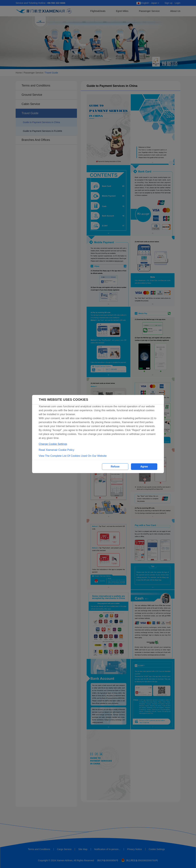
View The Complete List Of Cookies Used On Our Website (73, 456)
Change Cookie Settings (53, 444)
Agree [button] (144, 467)
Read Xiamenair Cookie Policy (56, 450)
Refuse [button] (115, 467)
